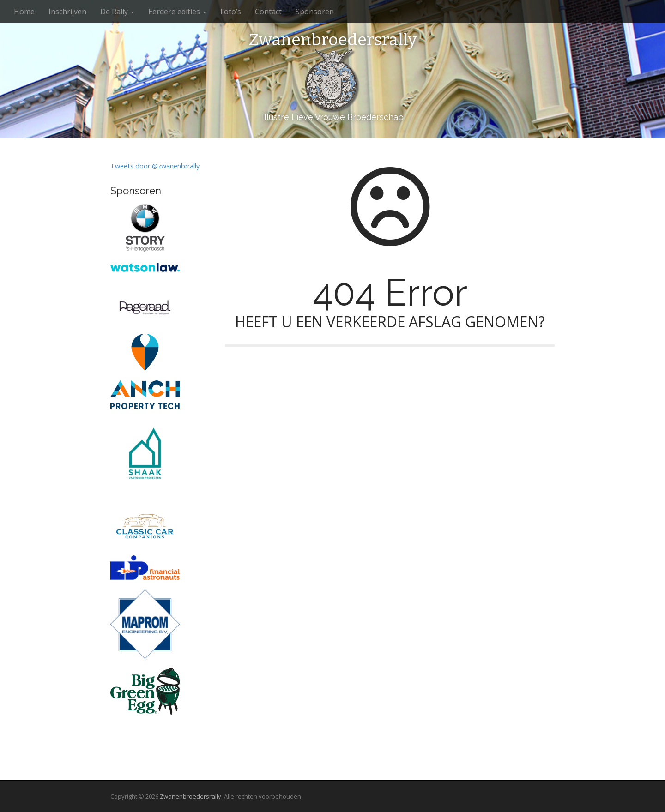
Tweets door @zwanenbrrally (155, 166)
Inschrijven (67, 12)
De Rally (117, 12)
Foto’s (231, 12)
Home (24, 12)
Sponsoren (315, 12)
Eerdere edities (177, 12)
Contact (268, 12)
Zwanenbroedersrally (333, 40)
